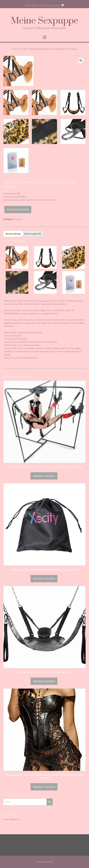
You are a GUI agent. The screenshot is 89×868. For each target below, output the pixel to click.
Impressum (34, 845)
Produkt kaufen (18, 209)
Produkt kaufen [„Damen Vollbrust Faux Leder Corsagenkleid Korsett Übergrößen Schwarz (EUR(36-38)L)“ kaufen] (44, 787)
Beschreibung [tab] (13, 234)
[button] (81, 61)
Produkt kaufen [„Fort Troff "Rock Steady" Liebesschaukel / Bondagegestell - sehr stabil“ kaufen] (44, 476)
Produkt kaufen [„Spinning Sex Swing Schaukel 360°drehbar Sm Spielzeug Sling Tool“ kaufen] (44, 579)
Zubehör (25, 49)
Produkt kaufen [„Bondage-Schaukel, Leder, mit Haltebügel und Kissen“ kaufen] (44, 681)
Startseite (16, 49)
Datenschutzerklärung (50, 845)
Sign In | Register (32, 5)
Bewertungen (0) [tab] (33, 234)
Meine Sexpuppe (44, 21)
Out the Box (49, 862)
